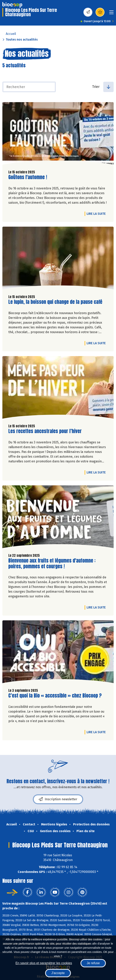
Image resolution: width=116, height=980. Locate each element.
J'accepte (58, 973)
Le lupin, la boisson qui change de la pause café (55, 302)
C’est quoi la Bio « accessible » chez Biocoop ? (55, 696)
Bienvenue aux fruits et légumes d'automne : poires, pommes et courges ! (52, 564)
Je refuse (93, 963)
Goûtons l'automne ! (28, 177)
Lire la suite (97, 214)
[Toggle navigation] (111, 14)
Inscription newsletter (58, 799)
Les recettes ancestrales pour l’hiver (45, 431)
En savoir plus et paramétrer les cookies (44, 963)
